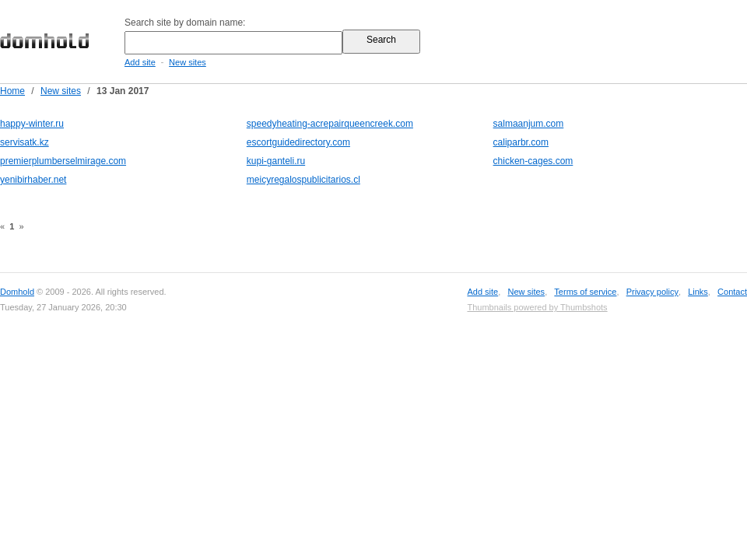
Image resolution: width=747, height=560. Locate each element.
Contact (732, 292)
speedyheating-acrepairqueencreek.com (330, 124)
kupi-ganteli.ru (276, 161)
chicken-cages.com (533, 161)
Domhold (17, 292)
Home (12, 91)
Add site (140, 62)
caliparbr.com (521, 142)
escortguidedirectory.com (298, 142)
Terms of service (585, 292)
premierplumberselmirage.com (63, 161)
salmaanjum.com (529, 124)
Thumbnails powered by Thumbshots (537, 307)
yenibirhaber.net (33, 180)
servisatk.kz (25, 142)
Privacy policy (652, 292)
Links (698, 292)
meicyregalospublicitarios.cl (303, 180)
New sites (188, 62)
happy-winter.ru (32, 124)
